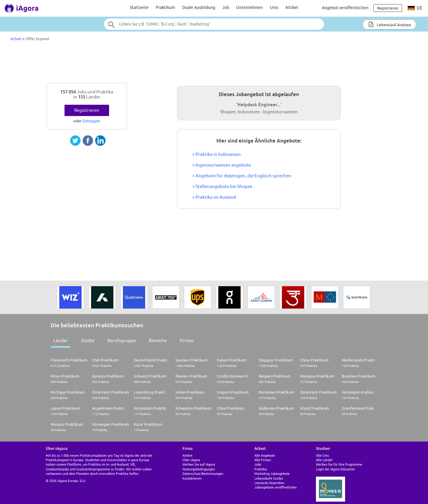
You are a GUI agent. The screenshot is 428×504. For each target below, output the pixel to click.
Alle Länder (324, 460)
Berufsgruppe (122, 341)
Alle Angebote (265, 455)
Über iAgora (191, 460)
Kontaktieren (192, 478)
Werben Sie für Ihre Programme (339, 464)
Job (226, 7)
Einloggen (91, 121)
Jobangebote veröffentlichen (276, 487)
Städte (88, 341)
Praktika (261, 469)
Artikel (292, 7)
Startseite (139, 7)
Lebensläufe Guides (269, 478)
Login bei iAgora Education (335, 469)
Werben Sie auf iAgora (199, 464)
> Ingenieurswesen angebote (222, 165)
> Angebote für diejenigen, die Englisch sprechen (242, 176)
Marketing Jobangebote (272, 474)
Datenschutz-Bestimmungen (203, 474)
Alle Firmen (263, 460)
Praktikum (165, 7)
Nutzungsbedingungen (199, 469)
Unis (274, 7)
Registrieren (87, 110)
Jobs (258, 464)
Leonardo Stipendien (269, 483)
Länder (61, 341)
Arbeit (16, 39)
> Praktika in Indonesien (217, 154)
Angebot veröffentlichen (345, 8)
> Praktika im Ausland (214, 197)
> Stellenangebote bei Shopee (222, 186)
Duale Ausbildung (199, 7)
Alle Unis (322, 455)
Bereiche (158, 341)
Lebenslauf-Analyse (389, 24)
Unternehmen (250, 7)
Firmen (187, 341)
